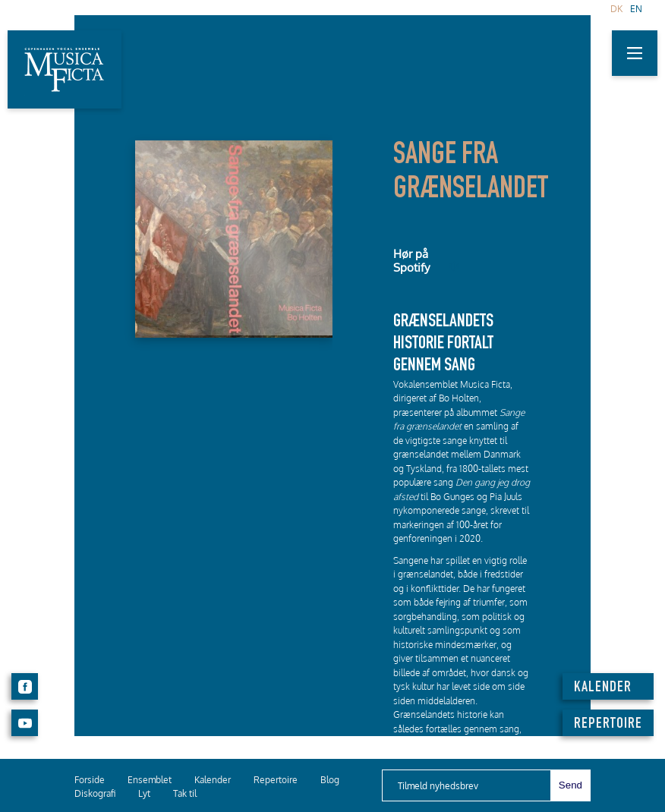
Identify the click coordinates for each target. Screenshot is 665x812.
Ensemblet (150, 780)
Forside (90, 780)
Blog (330, 780)
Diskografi (95, 793)
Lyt (144, 793)
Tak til (185, 793)
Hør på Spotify (411, 260)
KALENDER (603, 688)
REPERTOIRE (608, 725)
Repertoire (276, 780)
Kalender (213, 780)
